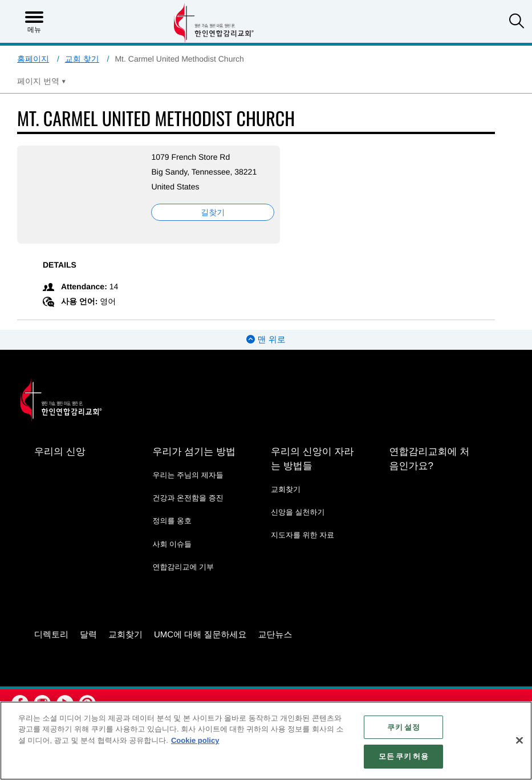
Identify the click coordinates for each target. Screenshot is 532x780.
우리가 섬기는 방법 (194, 452)
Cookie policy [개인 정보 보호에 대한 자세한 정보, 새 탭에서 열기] (195, 740)
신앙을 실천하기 (298, 512)
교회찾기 (286, 489)
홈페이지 (33, 59)
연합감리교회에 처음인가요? (429, 459)
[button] (517, 22)
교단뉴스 (275, 635)
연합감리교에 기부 (183, 567)
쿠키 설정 (403, 727)
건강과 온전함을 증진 (188, 498)
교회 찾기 (82, 59)
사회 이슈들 (172, 544)
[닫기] (519, 740)
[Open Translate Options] (42, 81)
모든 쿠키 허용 (403, 756)
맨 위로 (266, 340)
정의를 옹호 (172, 521)
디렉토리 (51, 635)
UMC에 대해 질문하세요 (200, 635)
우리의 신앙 (60, 452)
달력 (88, 635)
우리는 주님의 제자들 (188, 475)
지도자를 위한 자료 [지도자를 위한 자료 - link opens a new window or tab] (302, 535)
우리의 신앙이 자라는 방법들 (312, 459)
